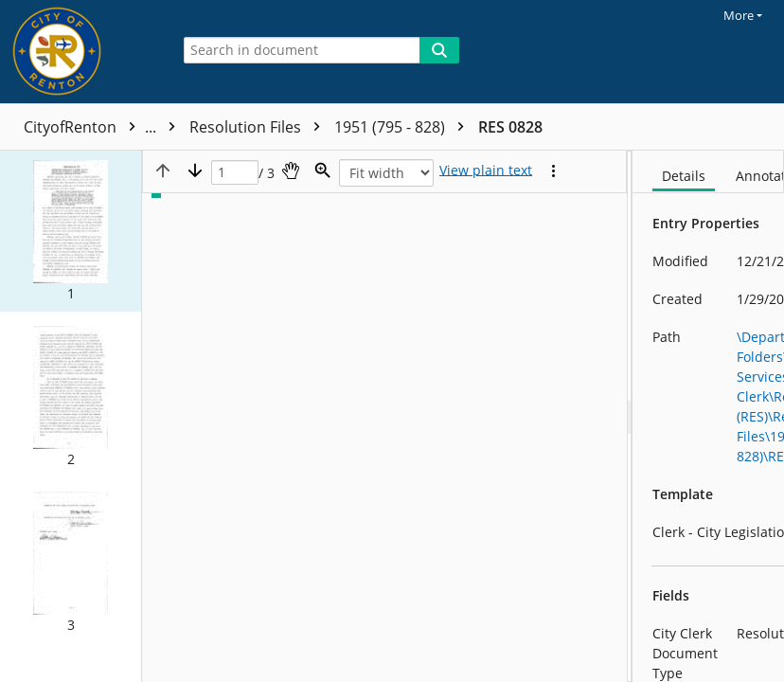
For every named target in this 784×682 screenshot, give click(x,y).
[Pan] (291, 170)
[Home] (80, 52)
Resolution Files (417, 127)
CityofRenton (104, 127)
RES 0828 (668, 127)
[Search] (439, 50)
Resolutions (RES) (266, 127)
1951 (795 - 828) (561, 127)
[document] (708, 416)
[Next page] (195, 170)
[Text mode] (486, 170)
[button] (71, 231)
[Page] (235, 173)
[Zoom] (323, 170)
